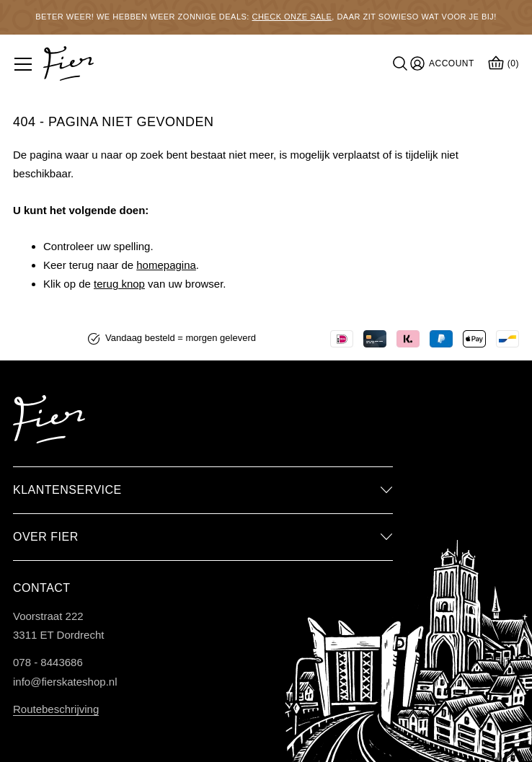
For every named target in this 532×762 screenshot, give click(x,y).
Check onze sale (292, 17)
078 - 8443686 (48, 662)
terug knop (119, 284)
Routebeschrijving (56, 709)
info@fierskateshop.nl (65, 682)
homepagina (166, 265)
